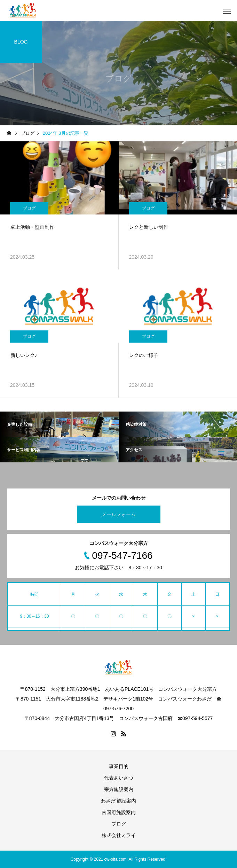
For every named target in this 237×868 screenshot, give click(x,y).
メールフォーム (119, 514)
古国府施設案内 (119, 812)
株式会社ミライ (119, 835)
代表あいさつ (119, 778)
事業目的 (119, 766)
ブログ (29, 208)
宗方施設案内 (119, 789)
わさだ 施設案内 (119, 801)
